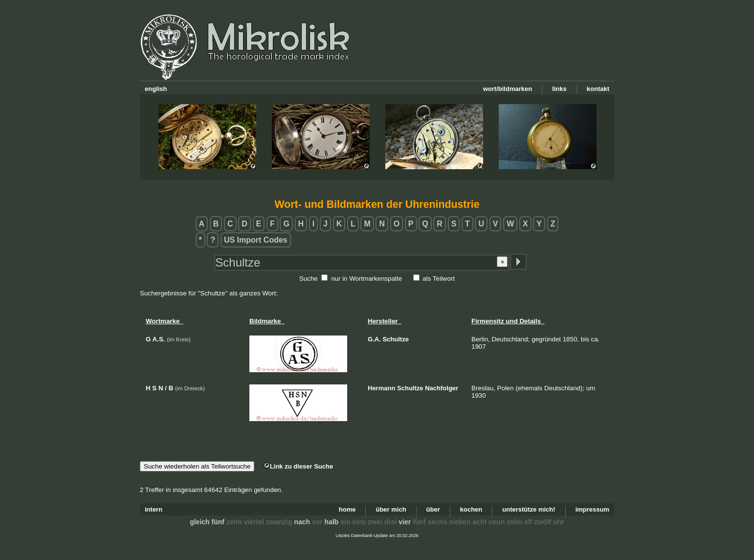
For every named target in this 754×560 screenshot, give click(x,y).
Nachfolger (442, 388)
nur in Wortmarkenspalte (366, 279)
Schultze (395, 339)
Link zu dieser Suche (298, 466)
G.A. (374, 339)
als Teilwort (439, 279)
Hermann (381, 388)
